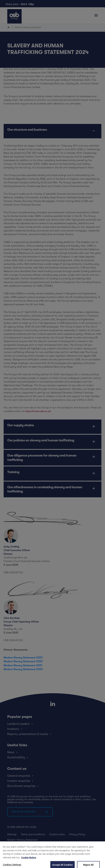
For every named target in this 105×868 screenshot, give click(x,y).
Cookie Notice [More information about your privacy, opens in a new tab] (29, 862)
